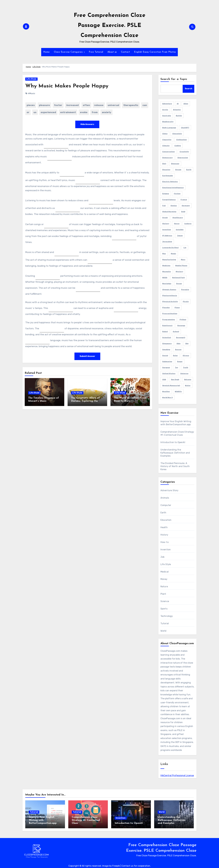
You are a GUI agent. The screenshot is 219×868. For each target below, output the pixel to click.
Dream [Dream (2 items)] (178, 170)
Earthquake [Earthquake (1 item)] (168, 176)
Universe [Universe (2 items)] (184, 373)
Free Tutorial (96, 52)
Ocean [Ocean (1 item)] (179, 284)
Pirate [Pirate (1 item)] (186, 302)
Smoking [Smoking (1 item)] (166, 349)
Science (165, 601)
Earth (163, 513)
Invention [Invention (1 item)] (167, 230)
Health (164, 527)
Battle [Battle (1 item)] (179, 116)
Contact (125, 52)
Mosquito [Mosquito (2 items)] (167, 272)
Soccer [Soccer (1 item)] (178, 349)
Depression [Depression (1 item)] (183, 158)
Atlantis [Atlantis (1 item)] (177, 110)
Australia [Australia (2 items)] (167, 116)
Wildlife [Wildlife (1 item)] (178, 391)
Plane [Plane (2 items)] (177, 308)
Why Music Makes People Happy (67, 86)
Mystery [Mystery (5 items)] (179, 272)
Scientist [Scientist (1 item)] (167, 337)
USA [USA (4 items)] (164, 379)
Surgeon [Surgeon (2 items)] (166, 367)
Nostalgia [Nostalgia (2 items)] (167, 284)
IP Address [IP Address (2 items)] (167, 236)
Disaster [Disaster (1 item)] (166, 170)
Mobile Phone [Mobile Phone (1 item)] (181, 266)
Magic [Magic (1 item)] (173, 254)
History (164, 535)
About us (112, 52)
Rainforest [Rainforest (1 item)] (167, 325)
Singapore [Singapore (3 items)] (167, 343)
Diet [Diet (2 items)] (164, 164)
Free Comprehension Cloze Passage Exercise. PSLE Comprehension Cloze (110, 26)
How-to (165, 542)
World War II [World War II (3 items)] (167, 397)
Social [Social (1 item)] (165, 355)
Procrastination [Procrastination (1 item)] (170, 314)
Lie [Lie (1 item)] (185, 248)
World (163, 631)
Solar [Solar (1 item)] (175, 355)
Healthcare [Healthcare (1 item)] (178, 218)
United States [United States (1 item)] (169, 373)
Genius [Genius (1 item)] (174, 206)
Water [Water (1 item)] (188, 385)
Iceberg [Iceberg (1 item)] (188, 224)
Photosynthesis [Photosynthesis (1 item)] (170, 296)
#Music (32, 94)
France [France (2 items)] (184, 200)
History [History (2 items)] (166, 224)
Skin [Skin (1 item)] (178, 343)
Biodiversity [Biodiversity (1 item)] (168, 122)
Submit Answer (87, 356)
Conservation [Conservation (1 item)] (169, 152)
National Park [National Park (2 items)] (178, 278)
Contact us (127, 866)
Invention (166, 550)
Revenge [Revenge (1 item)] (181, 325)
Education (166, 520)
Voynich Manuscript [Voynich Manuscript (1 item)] (171, 385)
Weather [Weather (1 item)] (166, 391)
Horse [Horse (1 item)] (177, 224)
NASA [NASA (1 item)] (165, 278)
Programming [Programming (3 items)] (169, 320)
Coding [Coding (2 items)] (178, 146)
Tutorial (165, 623)
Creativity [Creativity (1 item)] (184, 152)
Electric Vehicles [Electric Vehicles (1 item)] (170, 182)
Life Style (37, 67)
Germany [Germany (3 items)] (186, 206)
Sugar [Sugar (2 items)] (180, 361)
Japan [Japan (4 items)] (180, 236)
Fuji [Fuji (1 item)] (164, 206)
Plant (163, 594)
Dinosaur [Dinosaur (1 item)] (175, 164)
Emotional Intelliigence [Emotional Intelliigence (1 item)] (173, 188)
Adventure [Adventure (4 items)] (167, 104)
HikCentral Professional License (177, 775)
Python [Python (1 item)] (183, 320)
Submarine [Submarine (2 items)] (167, 361)
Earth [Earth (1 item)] (189, 170)
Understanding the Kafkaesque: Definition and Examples (175, 453)
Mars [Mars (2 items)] (183, 260)
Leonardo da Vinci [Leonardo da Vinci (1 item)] (170, 248)
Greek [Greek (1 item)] (165, 218)
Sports (164, 609)
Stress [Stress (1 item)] (186, 355)
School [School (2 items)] (176, 331)
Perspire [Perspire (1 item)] (185, 290)
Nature (164, 586)
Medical (165, 572)
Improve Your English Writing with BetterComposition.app (43, 820)
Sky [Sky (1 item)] (187, 343)
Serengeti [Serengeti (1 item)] (181, 337)
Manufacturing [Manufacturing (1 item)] (169, 260)
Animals (165, 498)
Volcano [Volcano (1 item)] (188, 379)
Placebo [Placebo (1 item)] (166, 308)
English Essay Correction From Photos (155, 52)
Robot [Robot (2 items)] (165, 331)
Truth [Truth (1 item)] (186, 367)
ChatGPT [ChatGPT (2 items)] (185, 128)
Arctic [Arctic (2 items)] (165, 110)
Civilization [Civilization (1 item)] (181, 140)
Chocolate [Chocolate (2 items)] (177, 134)
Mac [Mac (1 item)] (164, 254)
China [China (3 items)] (165, 134)
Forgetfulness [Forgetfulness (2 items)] (169, 200)
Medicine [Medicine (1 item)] (166, 266)
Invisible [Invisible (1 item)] (180, 230)
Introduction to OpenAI (173, 442)
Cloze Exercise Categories (69, 52)
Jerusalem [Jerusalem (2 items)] (167, 242)
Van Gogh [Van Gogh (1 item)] (175, 379)
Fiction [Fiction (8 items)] (177, 194)
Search (188, 89)
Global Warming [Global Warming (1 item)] (169, 212)
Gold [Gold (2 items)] (183, 212)
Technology (167, 616)
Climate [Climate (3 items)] (166, 146)
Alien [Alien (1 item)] (186, 104)
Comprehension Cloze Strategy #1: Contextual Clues (86, 820)
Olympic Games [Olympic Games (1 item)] (169, 290)
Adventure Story (169, 490)
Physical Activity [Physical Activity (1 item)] (170, 302)
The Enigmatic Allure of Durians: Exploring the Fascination (85, 401)
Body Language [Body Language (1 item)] (169, 128)
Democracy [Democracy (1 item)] (167, 158)
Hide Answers (87, 124)
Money (164, 579)
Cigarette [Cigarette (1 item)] (167, 140)
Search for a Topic (174, 79)
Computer (166, 505)
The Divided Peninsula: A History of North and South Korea (175, 466)
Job (163, 557)
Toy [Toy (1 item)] (176, 367)
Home (47, 52)
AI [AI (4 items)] (178, 104)
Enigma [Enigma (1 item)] (166, 194)
